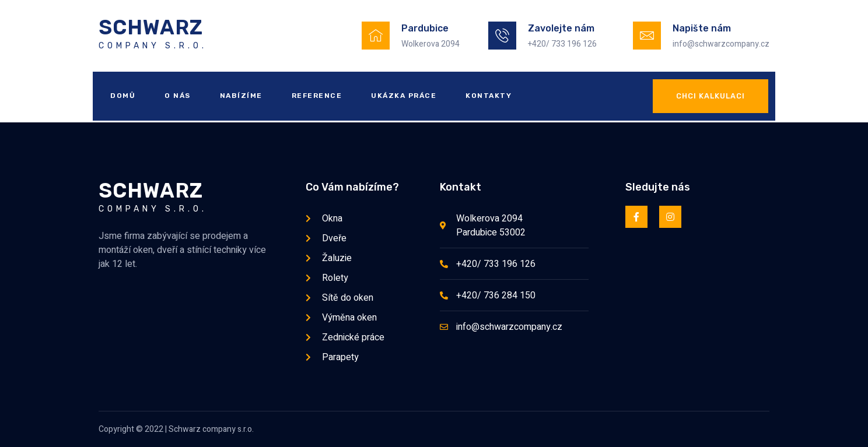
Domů (123, 96)
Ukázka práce (404, 96)
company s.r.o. (153, 46)
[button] (710, 96)
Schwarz (151, 27)
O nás (178, 96)
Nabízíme (241, 96)
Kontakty (489, 96)
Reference (317, 96)
